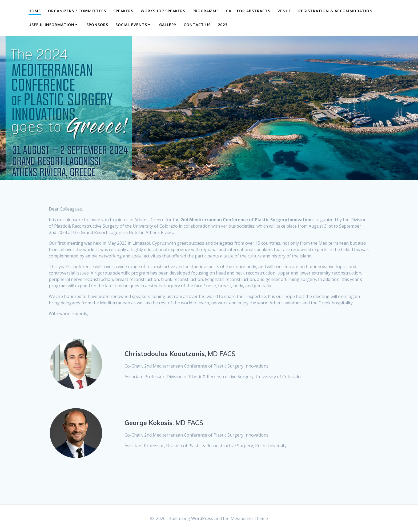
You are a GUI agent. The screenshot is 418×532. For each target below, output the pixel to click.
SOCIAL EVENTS (131, 25)
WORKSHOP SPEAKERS (163, 11)
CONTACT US (197, 25)
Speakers (123, 11)
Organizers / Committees (77, 11)
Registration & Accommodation (335, 11)
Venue (284, 11)
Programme (206, 11)
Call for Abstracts (248, 11)
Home (35, 11)
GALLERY (168, 25)
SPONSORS (97, 25)
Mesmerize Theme (249, 518)
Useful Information (51, 25)
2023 (223, 25)
